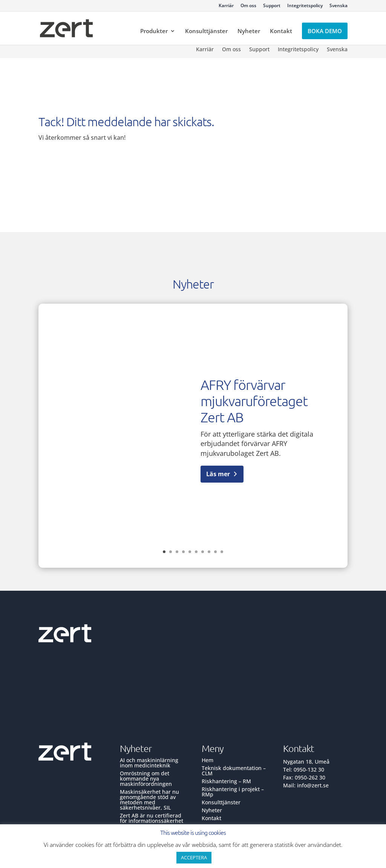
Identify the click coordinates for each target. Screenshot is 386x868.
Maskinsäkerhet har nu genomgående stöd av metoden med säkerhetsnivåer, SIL (149, 800)
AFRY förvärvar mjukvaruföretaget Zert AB (254, 401)
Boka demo (325, 31)
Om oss (248, 6)
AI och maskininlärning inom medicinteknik (149, 763)
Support (272, 6)
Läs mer (218, 474)
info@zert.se (313, 785)
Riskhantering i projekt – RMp (233, 792)
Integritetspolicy (305, 6)
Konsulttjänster (206, 31)
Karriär (226, 6)
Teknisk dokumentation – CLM (234, 771)
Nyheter (249, 31)
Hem (208, 760)
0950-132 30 (309, 769)
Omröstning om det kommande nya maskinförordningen (146, 779)
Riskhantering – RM (226, 781)
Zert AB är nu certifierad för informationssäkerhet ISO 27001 (152, 821)
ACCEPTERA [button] (194, 857)
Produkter (154, 31)
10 (222, 552)
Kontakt (281, 31)
